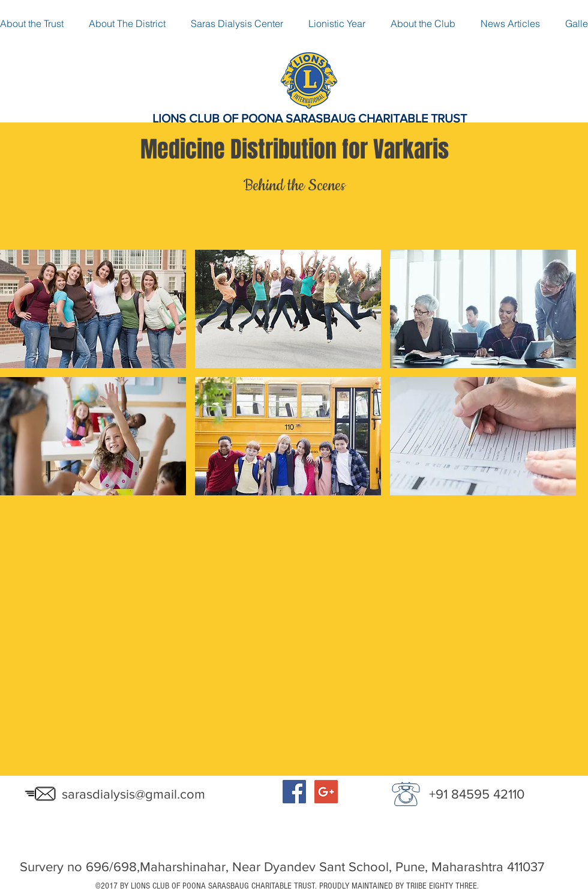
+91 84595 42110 (477, 794)
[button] (93, 309)
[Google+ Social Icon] (326, 792)
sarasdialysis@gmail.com (133, 794)
